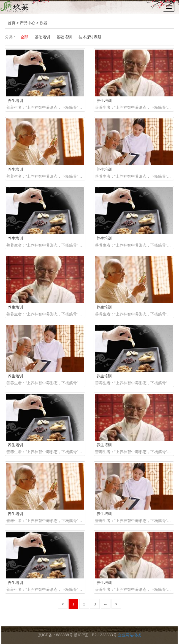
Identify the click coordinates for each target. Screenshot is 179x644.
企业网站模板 (129, 635)
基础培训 (42, 37)
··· (105, 604)
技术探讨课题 (90, 37)
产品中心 (28, 23)
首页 (12, 23)
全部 (24, 37)
